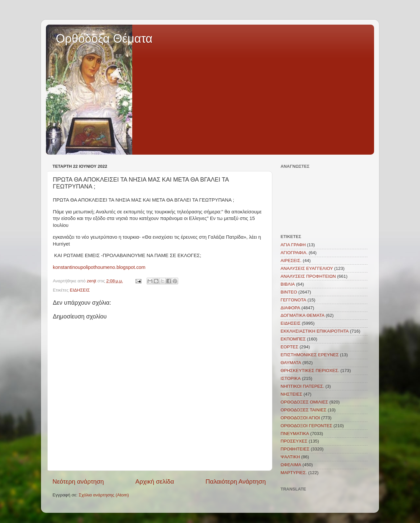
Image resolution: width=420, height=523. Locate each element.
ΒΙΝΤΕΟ (289, 292)
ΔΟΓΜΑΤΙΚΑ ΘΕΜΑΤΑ (303, 315)
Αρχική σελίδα (155, 481)
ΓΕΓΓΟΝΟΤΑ (293, 300)
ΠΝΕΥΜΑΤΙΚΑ (295, 434)
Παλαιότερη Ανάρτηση (236, 481)
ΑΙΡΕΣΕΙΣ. (291, 261)
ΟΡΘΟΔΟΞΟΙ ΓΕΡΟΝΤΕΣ (306, 426)
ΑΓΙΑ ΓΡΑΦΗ (293, 245)
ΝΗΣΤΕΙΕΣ (291, 394)
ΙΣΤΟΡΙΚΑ (291, 378)
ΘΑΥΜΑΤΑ (291, 363)
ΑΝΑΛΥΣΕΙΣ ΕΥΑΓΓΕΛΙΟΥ (307, 268)
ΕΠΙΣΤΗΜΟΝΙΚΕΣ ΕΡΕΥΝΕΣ (310, 355)
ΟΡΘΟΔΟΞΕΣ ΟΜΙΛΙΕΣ (304, 402)
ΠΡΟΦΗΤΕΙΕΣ (295, 449)
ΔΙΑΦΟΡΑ (290, 308)
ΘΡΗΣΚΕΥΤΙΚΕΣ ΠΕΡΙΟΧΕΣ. (310, 370)
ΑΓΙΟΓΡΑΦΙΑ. (294, 253)
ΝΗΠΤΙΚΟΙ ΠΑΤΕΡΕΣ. (302, 386)
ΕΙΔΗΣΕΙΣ (80, 290)
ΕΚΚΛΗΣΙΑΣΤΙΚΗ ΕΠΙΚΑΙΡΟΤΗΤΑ (315, 331)
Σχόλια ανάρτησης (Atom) (104, 495)
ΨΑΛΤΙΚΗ (290, 457)
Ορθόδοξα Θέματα (104, 39)
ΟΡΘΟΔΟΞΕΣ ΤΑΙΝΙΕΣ (304, 410)
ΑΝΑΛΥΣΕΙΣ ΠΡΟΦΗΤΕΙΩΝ (308, 276)
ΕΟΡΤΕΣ (289, 347)
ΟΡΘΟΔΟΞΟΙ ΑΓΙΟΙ (300, 418)
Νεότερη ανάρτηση (78, 481)
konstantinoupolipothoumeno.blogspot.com (99, 267)
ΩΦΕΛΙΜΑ (291, 465)
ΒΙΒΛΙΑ (288, 284)
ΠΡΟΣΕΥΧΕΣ (294, 441)
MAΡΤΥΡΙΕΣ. (294, 473)
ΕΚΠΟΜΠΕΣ (293, 339)
